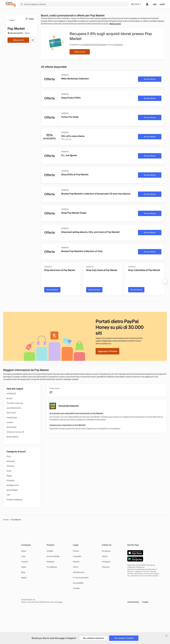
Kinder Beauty (12, 437)
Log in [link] (162, 4)
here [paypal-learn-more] (60, 602)
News (24, 567)
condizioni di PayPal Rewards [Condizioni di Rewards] (94, 45)
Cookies (76, 588)
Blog (23, 572)
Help (23, 556)
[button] (138, 602)
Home (6, 520)
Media (24, 578)
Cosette (10, 422)
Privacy (76, 551)
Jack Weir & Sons (14, 408)
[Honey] (11, 4)
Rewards (50, 562)
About (24, 551)
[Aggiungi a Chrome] (107, 351)
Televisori (10, 466)
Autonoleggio (12, 490)
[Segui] (30, 19)
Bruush (9, 398)
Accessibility (78, 583)
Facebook (106, 551)
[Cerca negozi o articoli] (74, 4)
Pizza (9, 456)
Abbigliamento (13, 485)
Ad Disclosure (79, 572)
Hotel (9, 471)
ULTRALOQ (11, 394)
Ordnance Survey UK (15, 432)
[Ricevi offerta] (150, 79)
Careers (25, 562)
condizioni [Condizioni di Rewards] (90, 420)
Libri (8, 495)
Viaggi (9, 476)
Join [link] (155, 4)
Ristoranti (11, 461)
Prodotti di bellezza (14, 500)
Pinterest (106, 567)
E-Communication (81, 578)
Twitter (105, 556)
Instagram (106, 562)
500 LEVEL (11, 413)
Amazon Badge (53, 556)
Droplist (50, 551)
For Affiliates (52, 567)
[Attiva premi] (18, 40)
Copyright (77, 556)
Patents (76, 562)
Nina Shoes (11, 427)
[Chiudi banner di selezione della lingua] (167, 636)
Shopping (10, 480)
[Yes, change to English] (124, 638)
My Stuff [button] (136, 4)
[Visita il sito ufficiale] (33, 40)
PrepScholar (12, 418)
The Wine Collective (15, 403)
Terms (76, 567)
